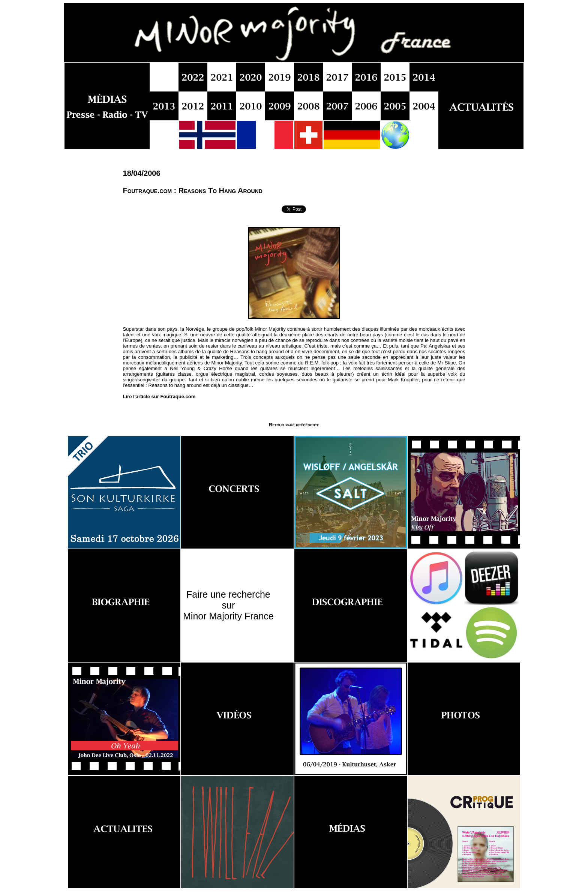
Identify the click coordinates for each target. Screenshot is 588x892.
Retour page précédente (294, 425)
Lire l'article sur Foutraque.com (159, 397)
